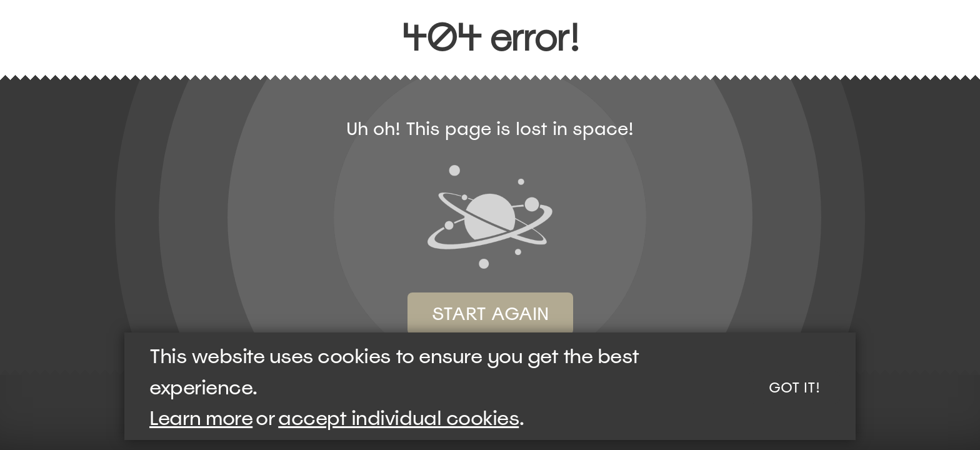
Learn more (201, 418)
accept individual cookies (398, 418)
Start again (490, 314)
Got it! (794, 387)
